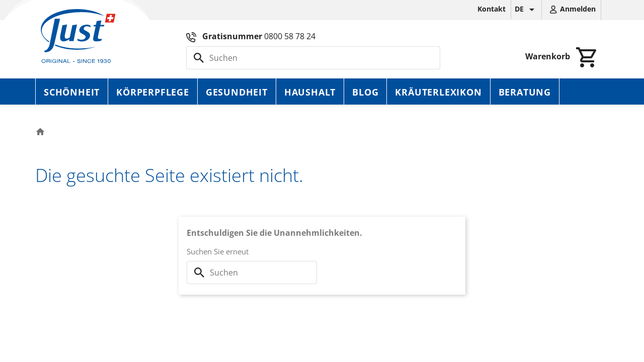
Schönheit (72, 92)
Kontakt (492, 9)
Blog (365, 92)
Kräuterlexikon (438, 92)
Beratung (525, 92)
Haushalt (310, 92)
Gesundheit (237, 92)
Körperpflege (153, 92)
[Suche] (313, 58)
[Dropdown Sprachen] (526, 10)
